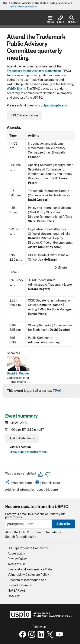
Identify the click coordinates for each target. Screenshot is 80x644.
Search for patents (48, 532)
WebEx (16, 89)
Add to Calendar (21, 439)
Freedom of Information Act (27, 580)
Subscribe (63, 524)
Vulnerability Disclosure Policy (28, 575)
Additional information (20, 490)
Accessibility (16, 553)
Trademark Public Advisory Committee (34, 71)
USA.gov (14, 596)
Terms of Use (17, 564)
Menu (50, 20)
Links (61, 20)
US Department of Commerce (28, 548)
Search (72, 20)
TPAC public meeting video (28, 452)
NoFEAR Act (16, 591)
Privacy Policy (17, 559)
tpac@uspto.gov (55, 105)
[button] (18, 483)
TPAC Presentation (24, 115)
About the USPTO (17, 532)
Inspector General (20, 585)
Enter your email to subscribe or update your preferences (35, 516)
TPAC (57, 391)
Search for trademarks (21, 537)
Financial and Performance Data (30, 569)
